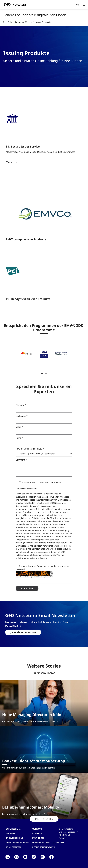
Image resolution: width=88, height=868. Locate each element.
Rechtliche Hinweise (44, 847)
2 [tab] (46, 373)
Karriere (10, 833)
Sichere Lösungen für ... (19, 22)
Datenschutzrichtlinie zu (49, 482)
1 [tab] (42, 373)
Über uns (37, 829)
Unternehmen (13, 829)
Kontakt (37, 833)
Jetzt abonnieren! (21, 632)
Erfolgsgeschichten (17, 842)
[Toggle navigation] (84, 5)
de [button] (78, 5)
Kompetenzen (13, 847)
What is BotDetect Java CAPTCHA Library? (33, 577)
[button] (27, 354)
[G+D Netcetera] (3, 22)
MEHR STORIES (44, 819)
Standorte (38, 838)
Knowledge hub (14, 838)
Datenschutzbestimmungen (48, 842)
